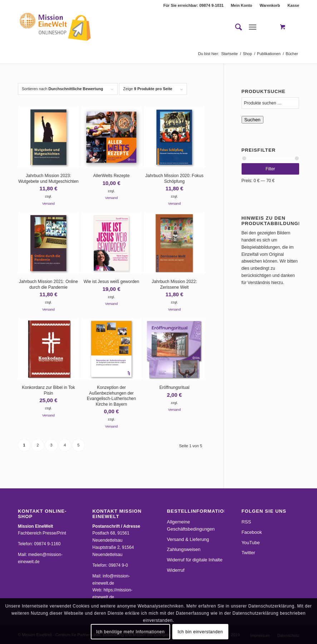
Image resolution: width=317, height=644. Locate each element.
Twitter (248, 553)
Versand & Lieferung (188, 539)
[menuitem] (242, 5)
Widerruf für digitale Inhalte (195, 560)
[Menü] (252, 27)
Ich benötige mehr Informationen (130, 632)
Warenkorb (270, 5)
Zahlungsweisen (184, 549)
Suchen (252, 120)
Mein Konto (242, 5)
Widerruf (176, 570)
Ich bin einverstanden (200, 632)
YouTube (251, 543)
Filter (270, 169)
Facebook (252, 532)
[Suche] (235, 27)
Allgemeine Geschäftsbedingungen (191, 525)
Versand (48, 203)
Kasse (293, 5)
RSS (246, 522)
